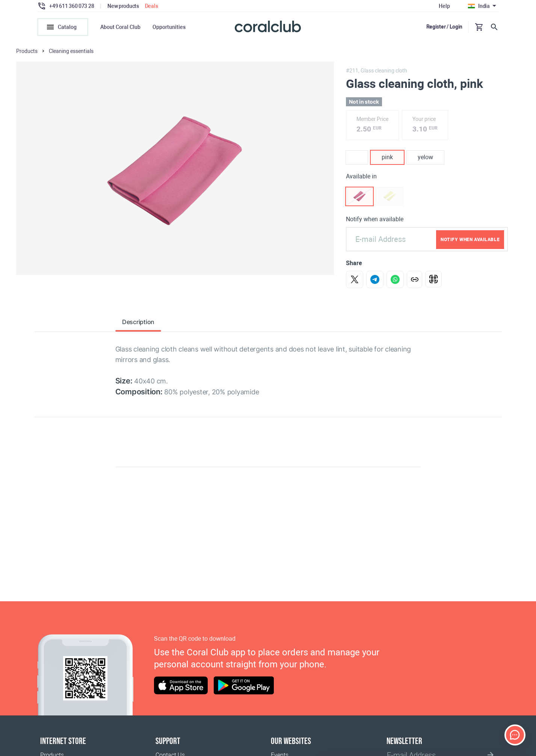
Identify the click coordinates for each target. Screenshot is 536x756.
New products (123, 6)
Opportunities (169, 27)
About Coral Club (120, 27)
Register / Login (445, 27)
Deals (152, 6)
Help (444, 6)
